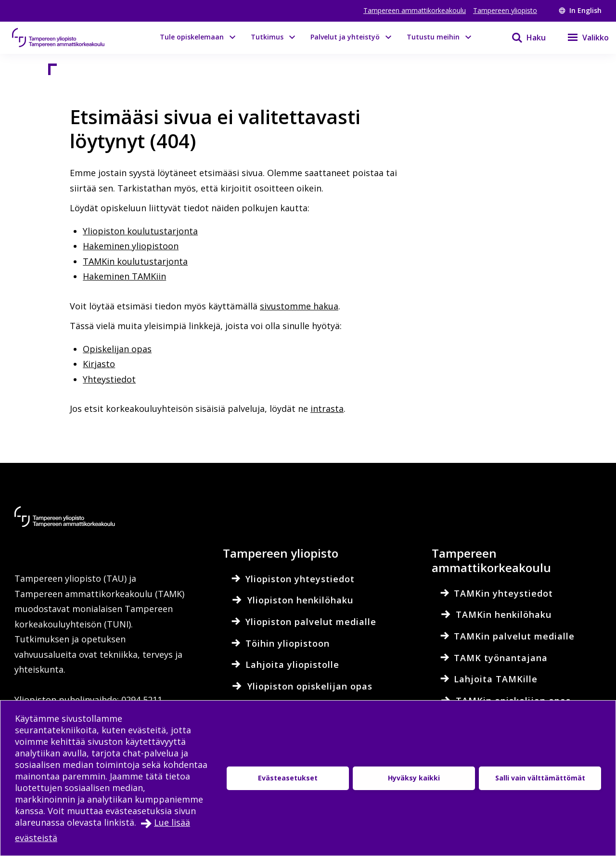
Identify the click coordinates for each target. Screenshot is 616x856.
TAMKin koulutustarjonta (135, 261)
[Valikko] (582, 38)
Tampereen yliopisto (505, 10)
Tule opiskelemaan (192, 37)
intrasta (327, 409)
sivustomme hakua (299, 306)
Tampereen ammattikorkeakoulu (415, 10)
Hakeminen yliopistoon (131, 246)
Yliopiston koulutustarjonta (140, 231)
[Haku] (523, 38)
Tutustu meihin (433, 37)
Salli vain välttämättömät (540, 778)
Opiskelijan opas (117, 349)
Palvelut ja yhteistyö (345, 37)
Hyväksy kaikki (414, 778)
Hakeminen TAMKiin (124, 276)
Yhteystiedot (109, 379)
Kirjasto (99, 364)
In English (580, 10)
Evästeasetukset (288, 778)
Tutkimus (267, 37)
